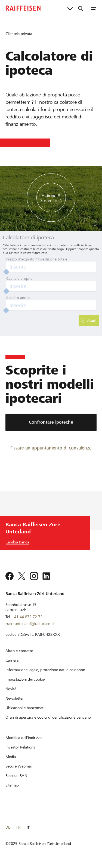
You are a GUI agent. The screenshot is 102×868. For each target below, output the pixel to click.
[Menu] (94, 8)
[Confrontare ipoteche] (51, 422)
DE (8, 827)
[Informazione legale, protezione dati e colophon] (45, 670)
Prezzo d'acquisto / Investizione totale (37, 259)
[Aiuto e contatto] (19, 651)
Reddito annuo (18, 298)
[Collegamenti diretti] (70, 8)
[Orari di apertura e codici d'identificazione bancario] (48, 717)
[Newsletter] (15, 698)
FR (18, 827)
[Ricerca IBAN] (16, 776)
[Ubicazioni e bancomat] (24, 708)
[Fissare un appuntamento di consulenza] (51, 448)
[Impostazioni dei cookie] (25, 679)
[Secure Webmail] (19, 766)
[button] (89, 321)
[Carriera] (12, 660)
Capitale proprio (19, 279)
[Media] (11, 757)
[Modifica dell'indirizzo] (24, 738)
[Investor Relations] (20, 747)
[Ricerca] (81, 8)
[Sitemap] (12, 785)
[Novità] (11, 689)
